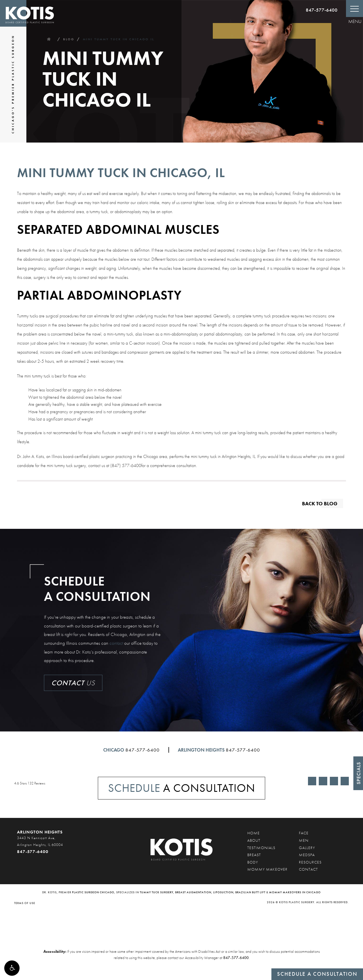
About (254, 840)
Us (73, 683)
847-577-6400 (322, 10)
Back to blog (320, 503)
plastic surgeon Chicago (93, 892)
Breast (254, 855)
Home (49, 39)
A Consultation (182, 788)
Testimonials (261, 848)
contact (116, 643)
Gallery (307, 848)
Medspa (307, 855)
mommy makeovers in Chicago (295, 892)
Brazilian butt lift (250, 892)
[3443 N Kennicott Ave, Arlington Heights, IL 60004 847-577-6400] (41, 845)
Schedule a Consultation (317, 974)
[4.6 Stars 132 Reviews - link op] (56, 783)
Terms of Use (25, 903)
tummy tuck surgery (157, 892)
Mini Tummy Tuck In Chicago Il (119, 39)
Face (304, 833)
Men (304, 840)
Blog (69, 39)
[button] (12, 968)
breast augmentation (193, 892)
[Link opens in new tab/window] (312, 781)
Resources (310, 862)
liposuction (223, 892)
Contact (308, 869)
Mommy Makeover (267, 869)
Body (253, 862)
